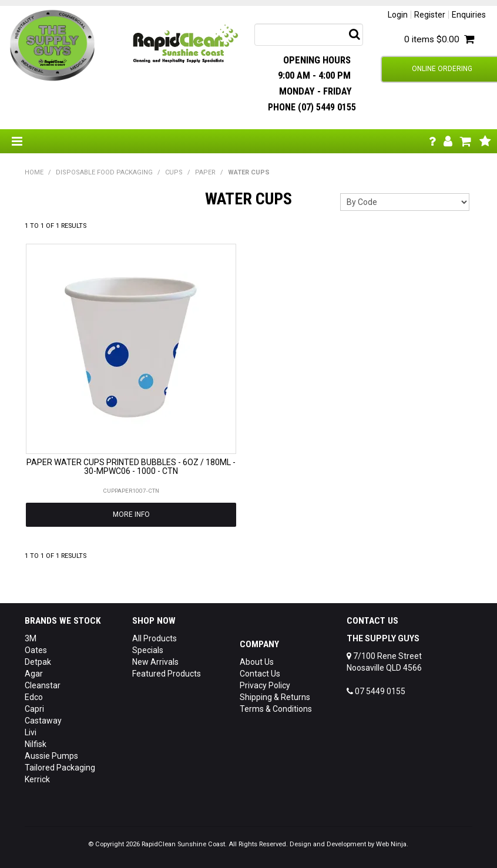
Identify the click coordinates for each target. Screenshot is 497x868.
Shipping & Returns (275, 697)
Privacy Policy (265, 685)
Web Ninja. (392, 844)
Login (398, 15)
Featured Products (167, 674)
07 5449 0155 (376, 691)
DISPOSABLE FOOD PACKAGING (104, 172)
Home (34, 172)
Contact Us (260, 674)
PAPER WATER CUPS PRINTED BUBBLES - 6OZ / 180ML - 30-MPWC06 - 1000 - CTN (131, 467)
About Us (257, 662)
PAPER (205, 172)
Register (430, 15)
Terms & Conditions (276, 709)
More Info (131, 514)
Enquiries (469, 15)
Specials (148, 650)
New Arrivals (155, 662)
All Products (155, 638)
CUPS (174, 172)
